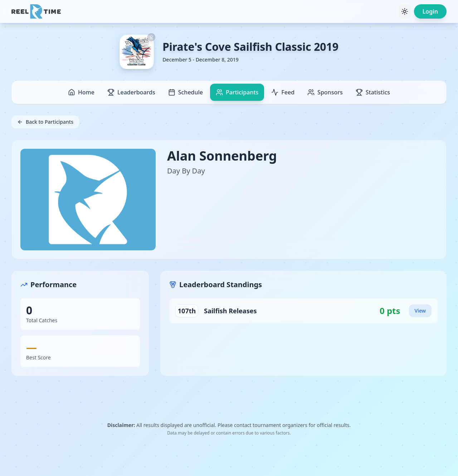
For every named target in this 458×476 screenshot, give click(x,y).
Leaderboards (131, 92)
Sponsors (325, 92)
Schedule (186, 92)
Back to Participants (45, 122)
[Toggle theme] (405, 11)
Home (81, 92)
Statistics (373, 92)
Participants (237, 92)
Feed (283, 92)
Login (430, 11)
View (420, 311)
